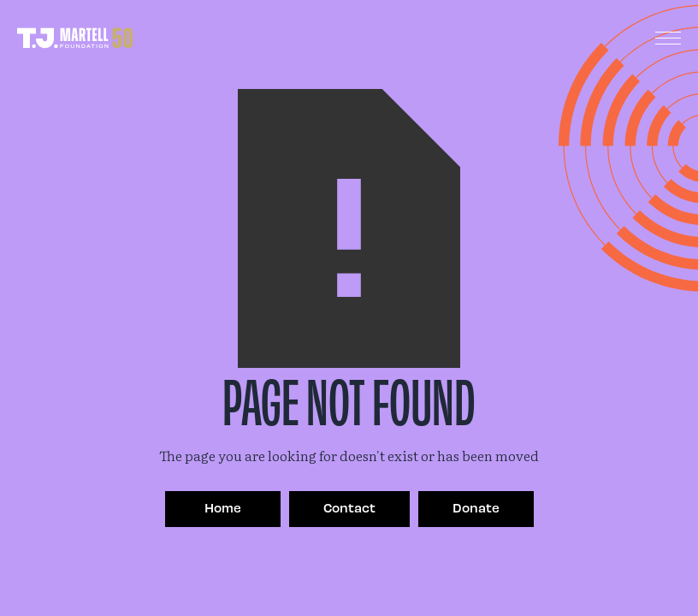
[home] (75, 38)
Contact (349, 507)
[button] (668, 38)
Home (223, 507)
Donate (476, 507)
